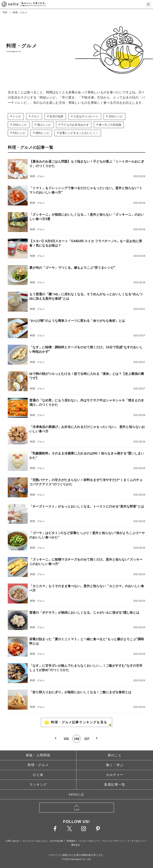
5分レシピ (19, 133)
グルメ (35, 116)
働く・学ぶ (115, 765)
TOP (5, 13)
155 (66, 739)
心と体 (38, 775)
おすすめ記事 (56, 841)
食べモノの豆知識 (110, 125)
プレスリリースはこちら (34, 841)
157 (87, 739)
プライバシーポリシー (113, 841)
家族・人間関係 (38, 755)
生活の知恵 (56, 116)
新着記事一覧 (115, 785)
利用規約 (71, 841)
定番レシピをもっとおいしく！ (79, 133)
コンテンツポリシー (89, 841)
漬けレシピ (44, 125)
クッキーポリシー (136, 841)
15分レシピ (20, 125)
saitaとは (77, 794)
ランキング (38, 785)
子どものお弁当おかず (75, 125)
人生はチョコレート (86, 116)
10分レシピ (116, 116)
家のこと (115, 755)
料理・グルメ (20, 13)
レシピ (17, 116)
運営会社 (76, 845)
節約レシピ (42, 133)
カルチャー (115, 775)
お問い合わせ (12, 841)
